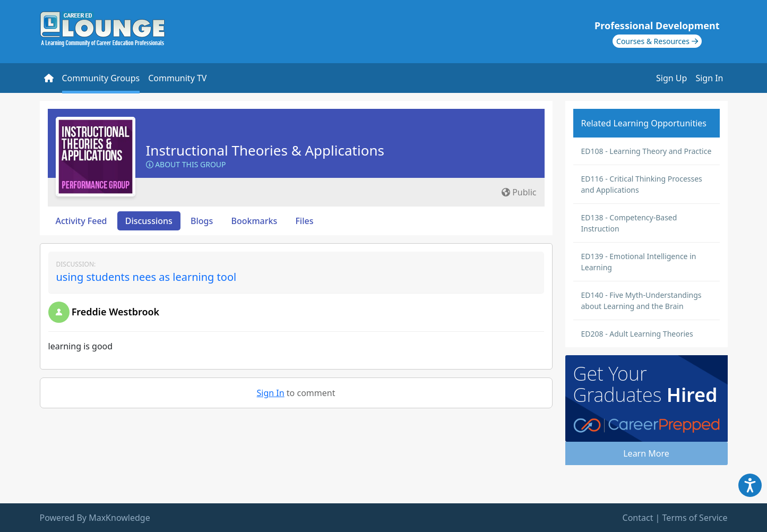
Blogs (202, 221)
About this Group (186, 164)
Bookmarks (254, 221)
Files (304, 221)
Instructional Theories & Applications (265, 150)
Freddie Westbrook (116, 312)
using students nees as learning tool (146, 277)
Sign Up (671, 78)
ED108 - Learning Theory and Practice (647, 151)
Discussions (149, 221)
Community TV (177, 78)
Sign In (709, 78)
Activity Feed (81, 221)
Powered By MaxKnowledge (95, 518)
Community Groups (101, 78)
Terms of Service (695, 518)
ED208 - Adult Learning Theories (637, 334)
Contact (638, 518)
